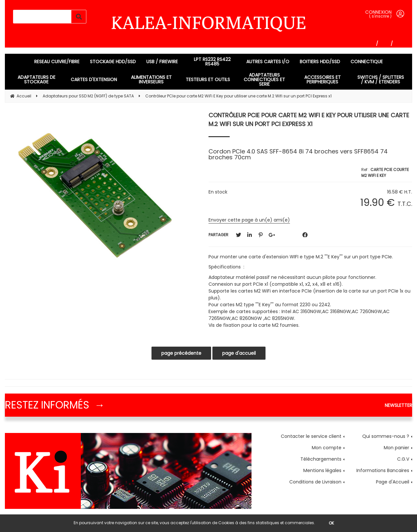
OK (331, 523)
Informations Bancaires (383, 470)
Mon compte (327, 448)
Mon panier (396, 448)
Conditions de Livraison (315, 482)
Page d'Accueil (393, 482)
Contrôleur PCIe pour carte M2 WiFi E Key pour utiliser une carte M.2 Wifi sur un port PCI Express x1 (309, 120)
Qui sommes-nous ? (386, 436)
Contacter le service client (311, 436)
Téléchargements (321, 459)
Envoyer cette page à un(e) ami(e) (249, 220)
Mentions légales (322, 470)
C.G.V (403, 459)
